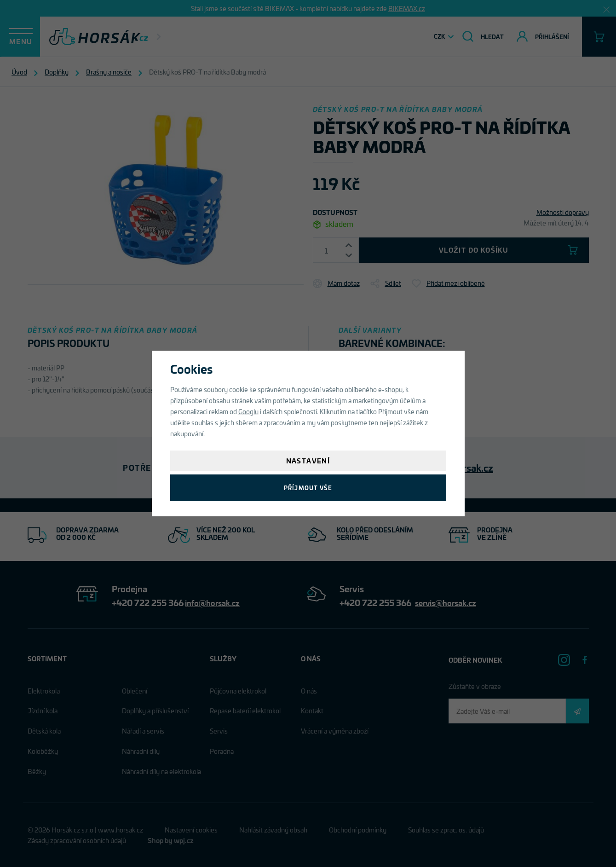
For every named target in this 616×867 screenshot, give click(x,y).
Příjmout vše (308, 488)
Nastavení (308, 460)
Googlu (248, 411)
